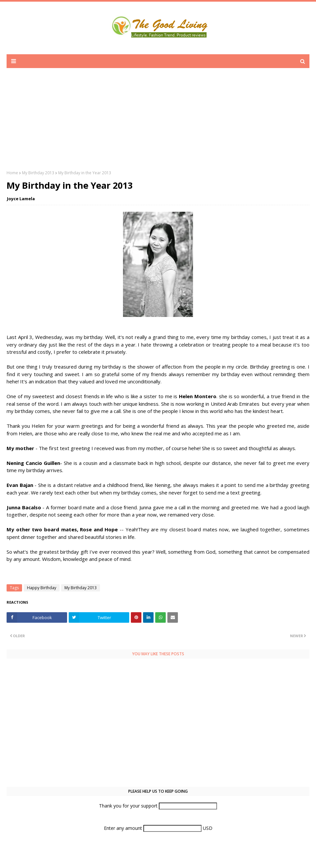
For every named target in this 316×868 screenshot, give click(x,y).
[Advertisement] (158, 124)
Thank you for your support (129, 806)
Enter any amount (124, 828)
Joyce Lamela (21, 199)
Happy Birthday (42, 588)
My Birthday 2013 (38, 173)
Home (12, 173)
